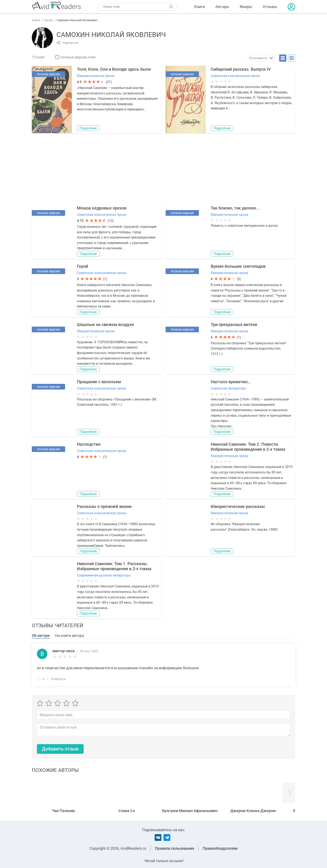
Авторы (222, 7)
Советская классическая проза (235, 76)
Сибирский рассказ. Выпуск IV (241, 69)
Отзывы (270, 7)
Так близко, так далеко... (235, 208)
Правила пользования (174, 848)
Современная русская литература (104, 575)
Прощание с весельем (99, 382)
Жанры (246, 7)
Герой (82, 266)
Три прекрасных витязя (234, 325)
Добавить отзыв (60, 749)
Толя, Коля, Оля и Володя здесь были (114, 69)
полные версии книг (78, 57)
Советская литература (228, 388)
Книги (200, 7)
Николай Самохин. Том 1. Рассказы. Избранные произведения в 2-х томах (114, 566)
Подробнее (88, 128)
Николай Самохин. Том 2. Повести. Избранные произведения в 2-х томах (248, 447)
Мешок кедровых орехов (102, 208)
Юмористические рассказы (238, 506)
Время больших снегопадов (238, 266)
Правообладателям (220, 848)
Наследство (89, 444)
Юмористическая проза (96, 76)
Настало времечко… (231, 382)
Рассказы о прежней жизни (104, 506)
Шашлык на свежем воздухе (105, 325)
